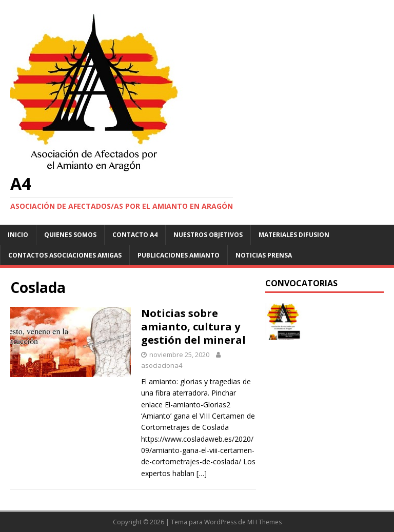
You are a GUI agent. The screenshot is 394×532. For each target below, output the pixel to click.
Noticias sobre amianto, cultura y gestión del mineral (193, 327)
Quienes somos (70, 235)
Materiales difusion (294, 235)
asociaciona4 (162, 365)
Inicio (18, 235)
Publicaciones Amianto (179, 255)
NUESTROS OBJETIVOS (208, 235)
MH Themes (264, 522)
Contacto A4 (135, 235)
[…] (202, 473)
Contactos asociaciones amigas (65, 255)
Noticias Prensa (264, 255)
